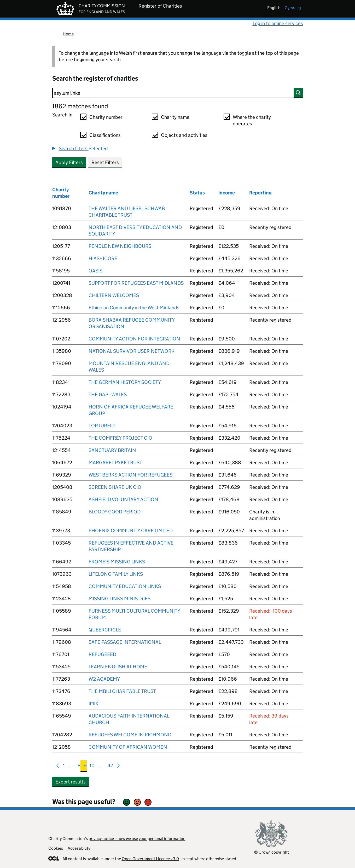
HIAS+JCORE (103, 258)
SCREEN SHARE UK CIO (115, 487)
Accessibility (79, 848)
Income (227, 193)
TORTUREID (102, 426)
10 (92, 767)
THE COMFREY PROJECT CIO (120, 438)
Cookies (56, 848)
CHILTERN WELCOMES (114, 295)
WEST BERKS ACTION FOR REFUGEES (130, 475)
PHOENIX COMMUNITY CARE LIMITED (131, 531)
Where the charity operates (252, 120)
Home (68, 34)
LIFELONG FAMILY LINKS (116, 574)
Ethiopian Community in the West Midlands (134, 308)
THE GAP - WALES (108, 394)
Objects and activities (184, 135)
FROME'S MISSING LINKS (117, 562)
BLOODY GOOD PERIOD (115, 512)
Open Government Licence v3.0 (150, 859)
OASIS (95, 271)
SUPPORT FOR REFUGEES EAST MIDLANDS (136, 283)
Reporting (260, 193)
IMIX (93, 704)
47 (110, 767)
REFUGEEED (102, 654)
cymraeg (293, 8)
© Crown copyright (272, 852)
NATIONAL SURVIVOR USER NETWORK (132, 351)
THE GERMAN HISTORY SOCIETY (125, 382)
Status (197, 193)
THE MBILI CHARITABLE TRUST (122, 691)
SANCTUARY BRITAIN (112, 450)
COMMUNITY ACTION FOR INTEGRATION (134, 339)
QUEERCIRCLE (105, 630)
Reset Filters (105, 162)
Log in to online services (278, 23)
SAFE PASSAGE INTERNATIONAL (125, 642)
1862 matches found (80, 106)
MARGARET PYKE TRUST (115, 463)
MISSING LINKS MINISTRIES (120, 599)
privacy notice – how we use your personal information (137, 839)
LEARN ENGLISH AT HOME (118, 667)
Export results (71, 782)
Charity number (106, 117)
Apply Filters (69, 162)
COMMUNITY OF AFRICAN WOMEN (128, 747)
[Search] (178, 93)
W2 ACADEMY (104, 679)
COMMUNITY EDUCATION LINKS (125, 586)
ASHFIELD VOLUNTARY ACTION (123, 499)
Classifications (105, 135)
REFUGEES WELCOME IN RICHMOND (130, 735)
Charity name (175, 117)
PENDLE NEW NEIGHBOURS (120, 246)
